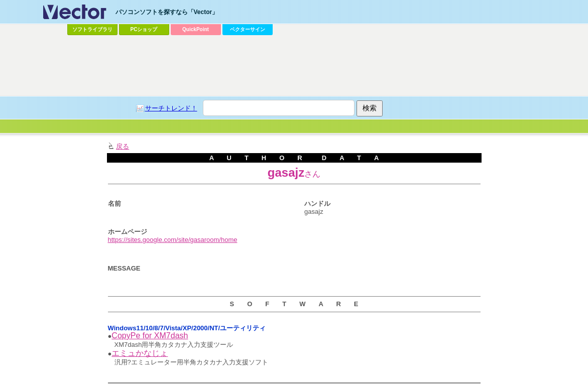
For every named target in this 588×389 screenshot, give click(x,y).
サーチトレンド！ (171, 108)
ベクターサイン (248, 29)
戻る (123, 146)
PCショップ (144, 29)
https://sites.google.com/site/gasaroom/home (173, 240)
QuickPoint (196, 29)
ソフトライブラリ (92, 29)
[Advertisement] (294, 66)
